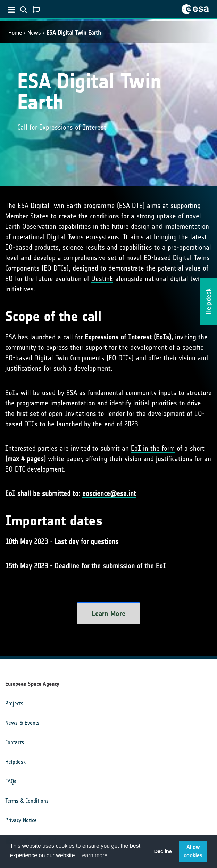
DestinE (102, 279)
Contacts (15, 742)
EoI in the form (153, 448)
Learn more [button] (93, 855)
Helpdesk (15, 762)
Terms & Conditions (27, 801)
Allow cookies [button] (193, 851)
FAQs (11, 781)
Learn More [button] (108, 613)
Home (15, 33)
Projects (14, 703)
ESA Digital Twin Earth (74, 33)
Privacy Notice (21, 820)
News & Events (22, 723)
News (34, 33)
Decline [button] (163, 851)
